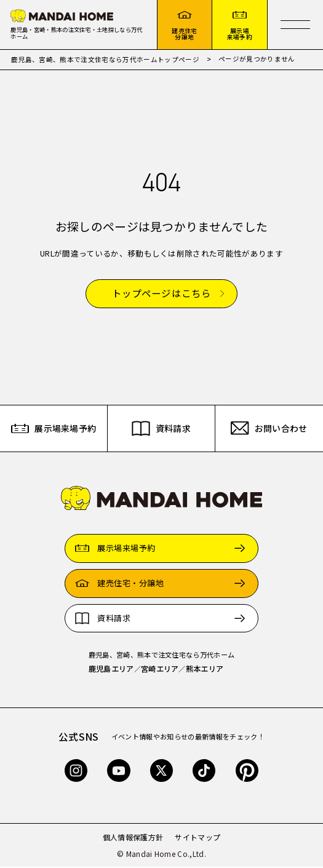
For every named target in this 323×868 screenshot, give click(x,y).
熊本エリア (205, 670)
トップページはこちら (161, 295)
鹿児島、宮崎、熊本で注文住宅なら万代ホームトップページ (105, 61)
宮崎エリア (160, 670)
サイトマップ (197, 838)
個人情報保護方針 (133, 838)
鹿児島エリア (111, 670)
